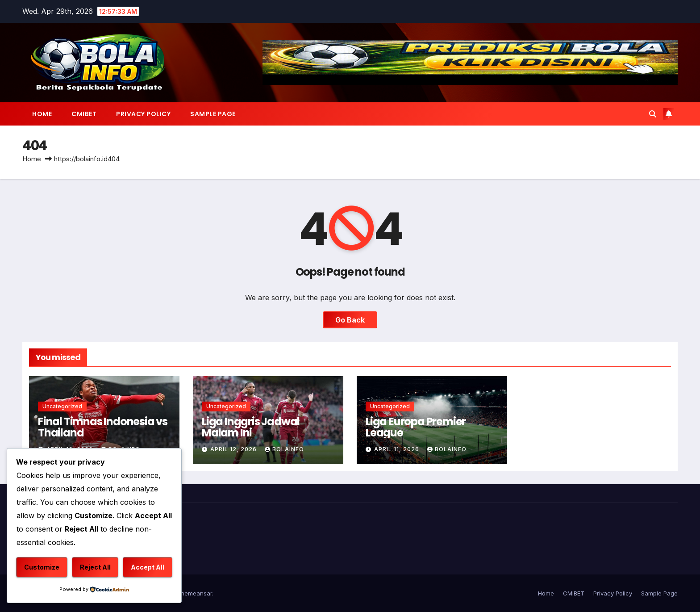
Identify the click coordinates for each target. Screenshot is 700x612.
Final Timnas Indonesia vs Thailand (103, 427)
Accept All (148, 567)
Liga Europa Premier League (416, 427)
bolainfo (284, 449)
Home (42, 114)
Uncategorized (62, 406)
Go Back (350, 320)
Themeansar (194, 593)
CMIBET (84, 114)
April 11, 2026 (398, 449)
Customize (42, 567)
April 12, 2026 (234, 449)
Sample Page (213, 114)
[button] (653, 114)
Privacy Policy (143, 114)
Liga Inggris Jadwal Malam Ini (251, 427)
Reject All (95, 567)
